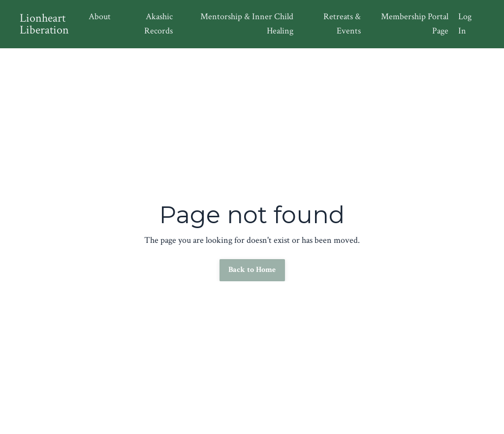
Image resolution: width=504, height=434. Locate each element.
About (100, 17)
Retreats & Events (342, 24)
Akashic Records (158, 24)
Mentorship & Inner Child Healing (247, 24)
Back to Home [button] (252, 270)
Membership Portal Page (415, 24)
